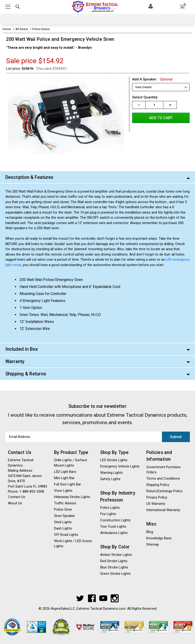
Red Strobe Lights (114, 561)
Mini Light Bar (64, 478)
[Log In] (151, 6)
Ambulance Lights (114, 533)
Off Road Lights (66, 535)
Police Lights (110, 508)
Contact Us (17, 497)
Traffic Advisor (65, 503)
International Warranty (163, 510)
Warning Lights (111, 473)
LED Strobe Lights (114, 460)
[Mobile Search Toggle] (18, 8)
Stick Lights (63, 522)
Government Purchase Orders (163, 470)
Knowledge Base (159, 538)
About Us (15, 503)
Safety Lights (110, 479)
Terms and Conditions (163, 478)
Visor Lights (63, 491)
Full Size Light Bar (68, 484)
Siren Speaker (65, 516)
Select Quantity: (145, 97)
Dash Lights (63, 528)
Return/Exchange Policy (164, 491)
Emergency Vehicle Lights (120, 466)
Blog (150, 532)
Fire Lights (108, 514)
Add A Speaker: (152, 79)
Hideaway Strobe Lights (72, 497)
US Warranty (156, 504)
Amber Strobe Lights (116, 555)
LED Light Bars (65, 472)
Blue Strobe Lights (114, 567)
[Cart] (182, 7)
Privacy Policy (157, 497)
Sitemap (153, 544)
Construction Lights (115, 520)
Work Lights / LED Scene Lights (73, 544)
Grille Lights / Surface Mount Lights (71, 463)
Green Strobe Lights (115, 574)
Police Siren (63, 509)
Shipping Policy (158, 485)
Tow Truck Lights (113, 526)
